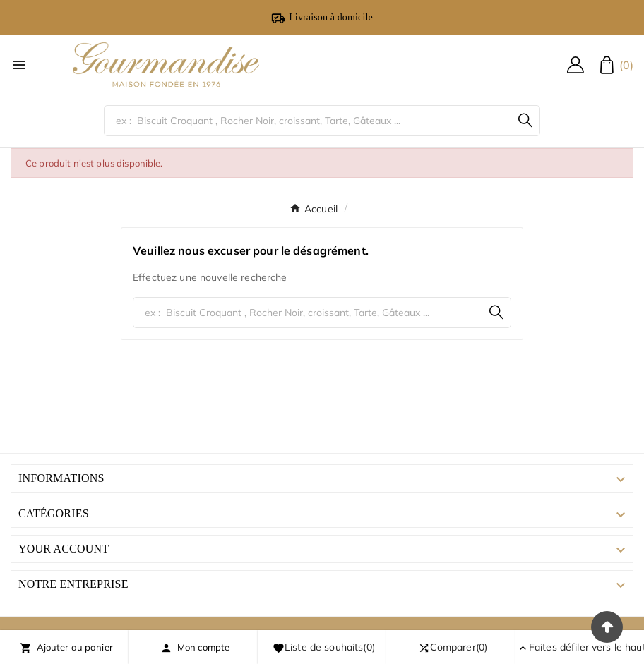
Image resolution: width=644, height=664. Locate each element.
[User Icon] (576, 65)
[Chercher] (308, 121)
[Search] (525, 120)
